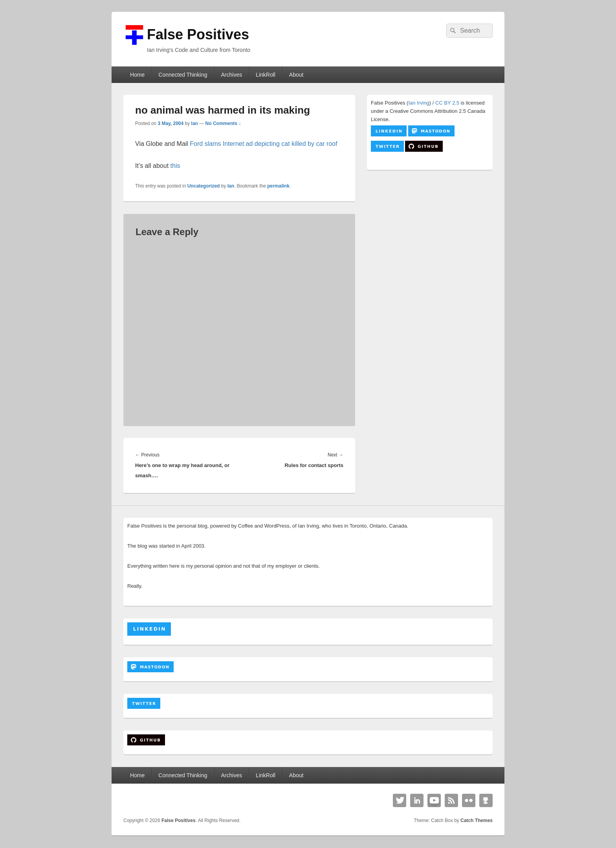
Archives (231, 75)
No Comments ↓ (223, 123)
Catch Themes (477, 820)
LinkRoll (266, 75)
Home (137, 75)
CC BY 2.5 (447, 103)
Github (486, 800)
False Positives (198, 34)
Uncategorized (204, 186)
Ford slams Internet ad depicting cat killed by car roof (263, 144)
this (175, 166)
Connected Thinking (183, 75)
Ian (195, 123)
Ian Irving (419, 103)
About (296, 75)
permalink (278, 186)
